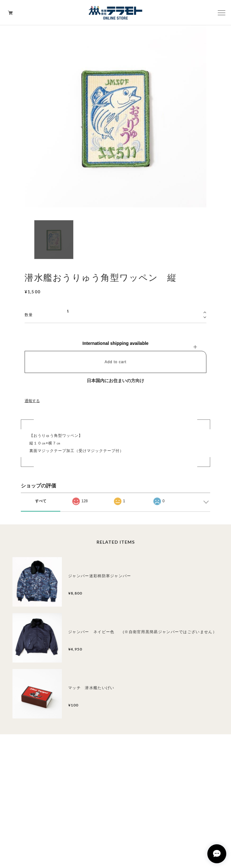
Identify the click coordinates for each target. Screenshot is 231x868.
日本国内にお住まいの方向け (115, 381)
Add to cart (115, 362)
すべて (41, 501)
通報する (32, 401)
